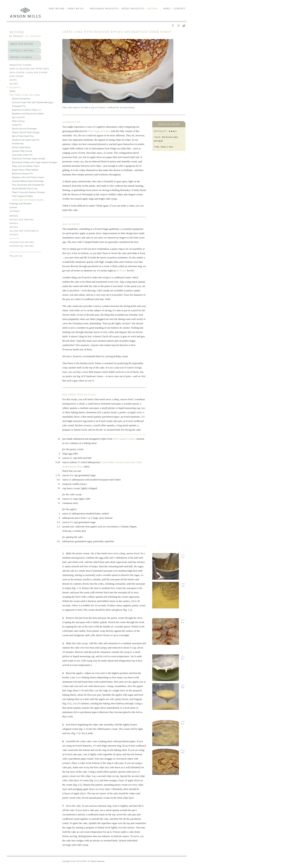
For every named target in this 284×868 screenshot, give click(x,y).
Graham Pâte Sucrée (22, 151)
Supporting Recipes (22, 246)
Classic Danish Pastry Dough (26, 132)
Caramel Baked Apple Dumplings (28, 181)
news (167, 8)
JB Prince (121, 270)
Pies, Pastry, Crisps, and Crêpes (25, 95)
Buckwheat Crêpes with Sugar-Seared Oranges (35, 162)
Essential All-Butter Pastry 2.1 (27, 110)
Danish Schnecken (21, 98)
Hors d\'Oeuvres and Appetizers (29, 69)
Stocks (14, 234)
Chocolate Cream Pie (22, 155)
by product (17, 36)
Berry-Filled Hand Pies (23, 136)
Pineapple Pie (19, 106)
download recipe (169, 124)
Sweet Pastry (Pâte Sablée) (25, 170)
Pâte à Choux (18, 121)
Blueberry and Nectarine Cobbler (28, 113)
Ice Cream (14, 211)
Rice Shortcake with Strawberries (28, 185)
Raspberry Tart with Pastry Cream (28, 177)
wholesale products (104, 8)
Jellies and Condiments (24, 231)
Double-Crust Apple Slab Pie (26, 140)
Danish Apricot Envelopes (24, 128)
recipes (152, 8)
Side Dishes (16, 76)
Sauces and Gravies (21, 219)
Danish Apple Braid (21, 147)
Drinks (14, 227)
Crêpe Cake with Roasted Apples (28, 200)
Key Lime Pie (18, 117)
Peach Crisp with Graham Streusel (28, 192)
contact (180, 8)
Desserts (15, 87)
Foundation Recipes (22, 242)
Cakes (12, 91)
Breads (14, 216)
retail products (133, 8)
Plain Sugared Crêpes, (124, 439)
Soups (13, 80)
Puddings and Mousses (20, 203)
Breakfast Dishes (20, 65)
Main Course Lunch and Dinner (28, 72)
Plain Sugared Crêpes (22, 196)
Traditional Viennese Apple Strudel (29, 158)
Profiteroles (18, 143)
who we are (57, 8)
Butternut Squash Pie (22, 173)
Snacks (14, 223)
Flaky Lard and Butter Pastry (26, 166)
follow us (16, 256)
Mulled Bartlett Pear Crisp (25, 188)
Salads (14, 84)
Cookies (13, 207)
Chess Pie (17, 125)
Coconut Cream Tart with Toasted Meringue (33, 102)
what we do (76, 8)
